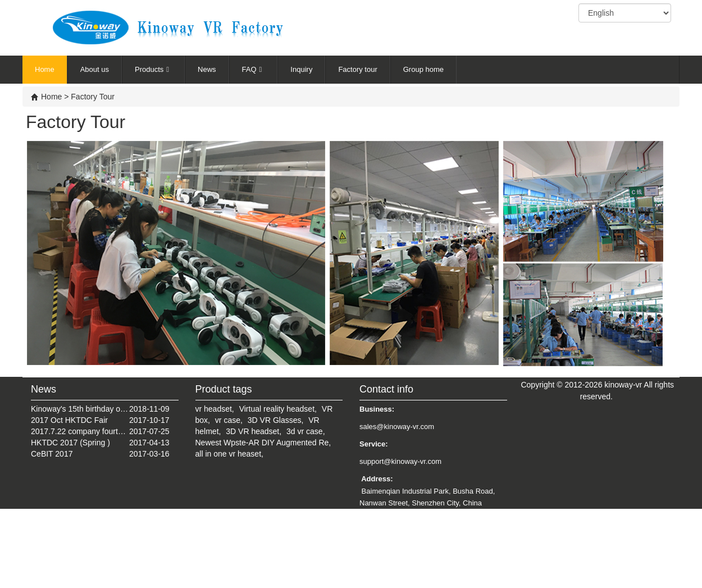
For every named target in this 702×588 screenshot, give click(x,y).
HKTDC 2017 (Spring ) (70, 443)
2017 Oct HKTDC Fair (69, 420)
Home (45, 69)
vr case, (229, 420)
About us (95, 69)
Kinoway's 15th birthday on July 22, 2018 (80, 409)
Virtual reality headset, (278, 409)
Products (153, 69)
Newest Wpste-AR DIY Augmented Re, (263, 443)
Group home (423, 69)
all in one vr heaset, (229, 454)
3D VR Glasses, (276, 420)
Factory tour (357, 69)
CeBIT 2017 (52, 454)
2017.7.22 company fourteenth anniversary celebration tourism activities (80, 431)
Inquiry (301, 69)
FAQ (254, 69)
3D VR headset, (254, 431)
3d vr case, (306, 431)
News (207, 69)
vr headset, (215, 409)
